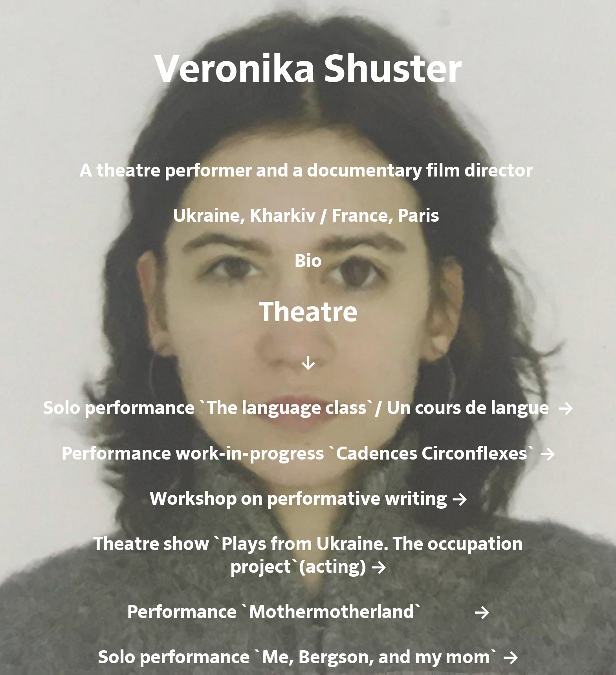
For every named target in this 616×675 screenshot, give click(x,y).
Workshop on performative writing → (308, 499)
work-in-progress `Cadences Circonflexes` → (363, 454)
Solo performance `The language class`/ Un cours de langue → (308, 408)
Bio (308, 261)
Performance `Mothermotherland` (284, 612)
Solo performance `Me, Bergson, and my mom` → (308, 658)
